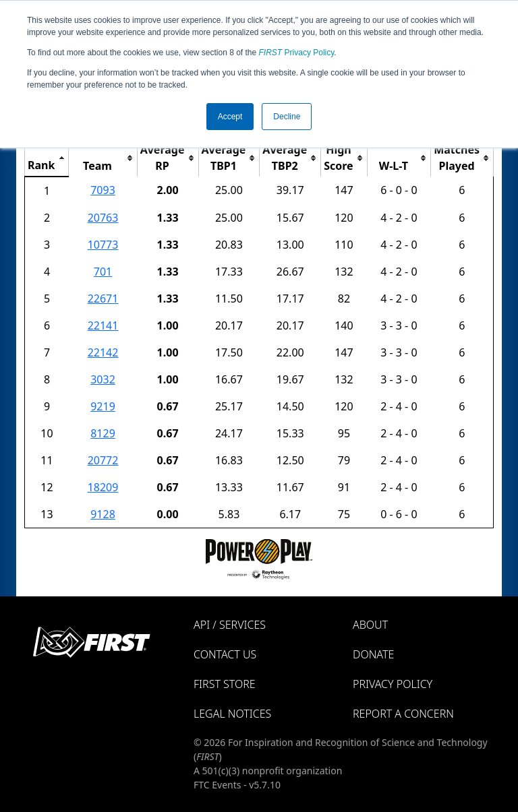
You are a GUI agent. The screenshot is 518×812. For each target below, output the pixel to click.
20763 (103, 218)
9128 (103, 514)
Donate (373, 654)
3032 (103, 379)
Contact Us (225, 654)
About (370, 625)
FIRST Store (225, 684)
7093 (103, 190)
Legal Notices (232, 714)
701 (103, 272)
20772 (103, 460)
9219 (103, 406)
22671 (103, 299)
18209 (103, 487)
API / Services (230, 625)
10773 (103, 245)
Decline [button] (287, 117)
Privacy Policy (297, 53)
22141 (103, 325)
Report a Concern (403, 714)
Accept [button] (230, 117)
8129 (103, 433)
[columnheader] (47, 158)
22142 (103, 352)
